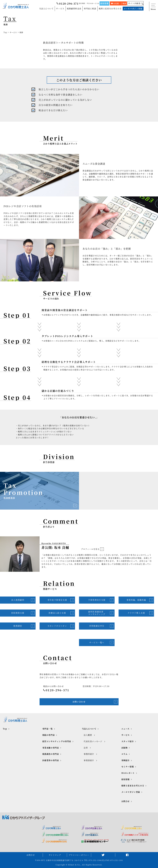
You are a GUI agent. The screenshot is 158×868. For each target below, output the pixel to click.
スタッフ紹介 (128, 741)
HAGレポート (128, 773)
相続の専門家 (49, 735)
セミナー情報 (128, 767)
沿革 (86, 748)
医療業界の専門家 (51, 760)
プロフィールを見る (92, 549)
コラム (125, 754)
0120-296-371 (68, 3)
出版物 (125, 748)
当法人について (46, 9)
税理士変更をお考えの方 (110, 9)
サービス (60, 9)
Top (5, 32)
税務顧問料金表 (74, 9)
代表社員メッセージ (93, 741)
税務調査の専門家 (51, 754)
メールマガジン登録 (133, 9)
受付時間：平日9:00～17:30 (89, 3)
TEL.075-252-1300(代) (94, 860)
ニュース (125, 729)
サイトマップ (55, 855)
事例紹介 (126, 760)
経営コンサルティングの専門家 (57, 741)
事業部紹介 (89, 760)
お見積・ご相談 (119, 3)
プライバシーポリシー (79, 855)
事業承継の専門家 (51, 748)
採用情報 (104, 3)
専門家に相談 (90, 9)
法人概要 (88, 735)
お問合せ (126, 801)
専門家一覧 (48, 729)
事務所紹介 (89, 754)
